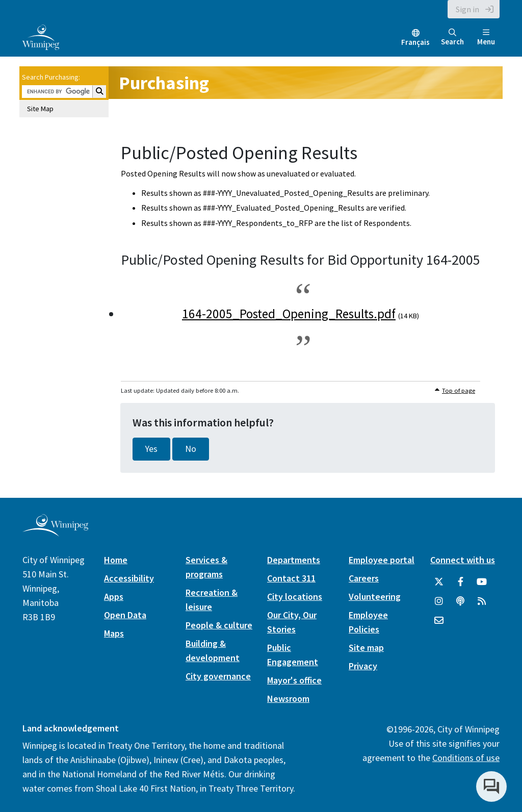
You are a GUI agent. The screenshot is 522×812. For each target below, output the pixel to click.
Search (452, 37)
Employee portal (382, 560)
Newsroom (288, 699)
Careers (364, 578)
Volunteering (375, 597)
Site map (366, 648)
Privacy (363, 666)
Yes (151, 449)
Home (116, 560)
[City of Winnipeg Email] (439, 621)
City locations (295, 597)
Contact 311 (291, 578)
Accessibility (129, 578)
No (191, 449)
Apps (114, 597)
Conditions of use (466, 758)
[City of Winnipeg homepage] (55, 532)
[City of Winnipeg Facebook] (460, 582)
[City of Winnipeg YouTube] (482, 582)
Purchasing (164, 83)
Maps (114, 633)
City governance (218, 676)
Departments (294, 560)
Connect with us (463, 560)
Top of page (459, 390)
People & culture (219, 625)
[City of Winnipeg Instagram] (439, 601)
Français (415, 42)
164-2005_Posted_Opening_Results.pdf (289, 314)
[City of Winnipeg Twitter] (439, 582)
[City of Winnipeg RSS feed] (482, 601)
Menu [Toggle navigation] (486, 37)
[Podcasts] (460, 601)
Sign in (467, 9)
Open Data (125, 615)
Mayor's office (294, 680)
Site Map (40, 109)
